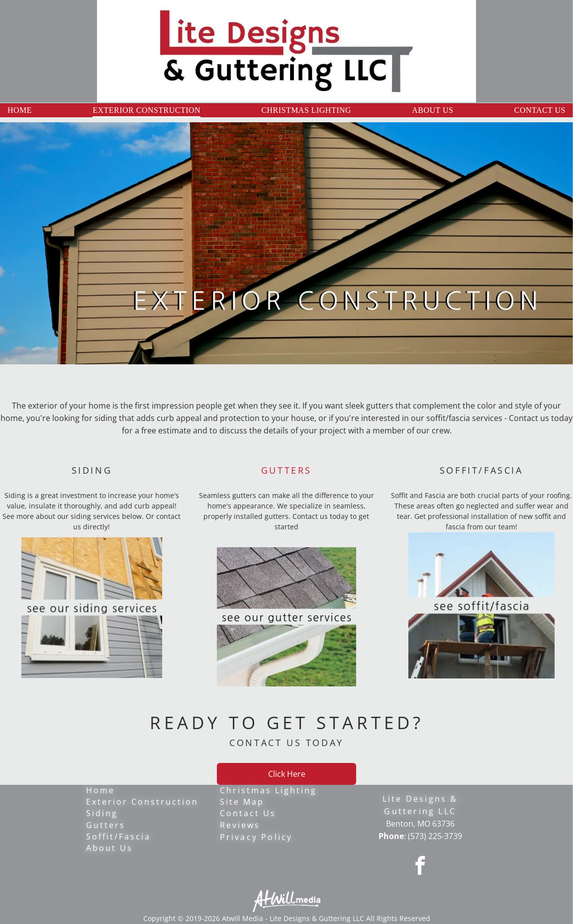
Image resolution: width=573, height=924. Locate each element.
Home (100, 790)
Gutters (106, 825)
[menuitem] (20, 110)
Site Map (242, 802)
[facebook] (420, 867)
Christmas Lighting (268, 790)
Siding (102, 813)
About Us (109, 848)
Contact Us (248, 813)
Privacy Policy (256, 837)
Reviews (240, 825)
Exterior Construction (142, 802)
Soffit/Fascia (118, 837)
